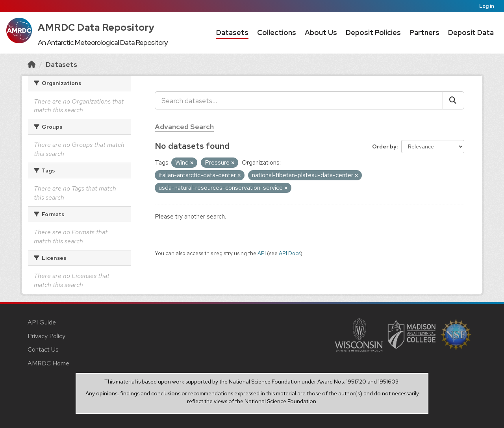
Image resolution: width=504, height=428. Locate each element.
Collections (277, 32)
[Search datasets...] (299, 100)
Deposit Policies (373, 32)
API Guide (42, 322)
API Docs (290, 253)
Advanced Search (184, 127)
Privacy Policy (46, 336)
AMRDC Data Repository (96, 27)
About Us (321, 32)
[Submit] (453, 100)
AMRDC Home (48, 363)
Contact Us (43, 349)
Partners (424, 32)
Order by (384, 146)
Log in (487, 6)
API (262, 253)
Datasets (232, 32)
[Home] (31, 64)
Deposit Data (471, 32)
